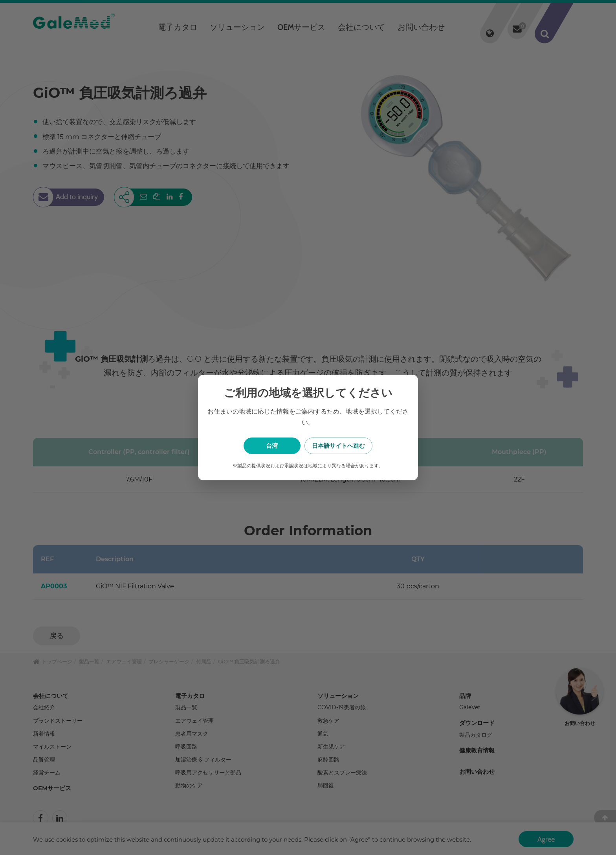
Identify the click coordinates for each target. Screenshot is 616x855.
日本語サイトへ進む (347, 446)
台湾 (269, 446)
